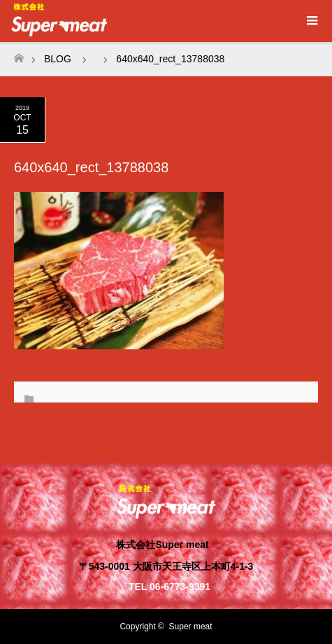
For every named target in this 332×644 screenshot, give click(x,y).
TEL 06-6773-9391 (169, 587)
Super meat (191, 626)
